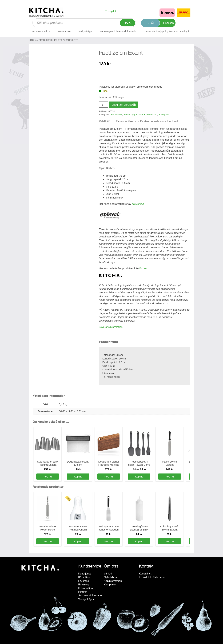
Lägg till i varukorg (123, 105)
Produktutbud (41, 31)
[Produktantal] (104, 105)
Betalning (84, 584)
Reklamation (85, 588)
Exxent (140, 114)
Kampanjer (110, 584)
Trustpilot (111, 11)
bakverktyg (138, 204)
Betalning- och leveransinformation (119, 31)
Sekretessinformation (91, 595)
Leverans (84, 581)
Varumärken (64, 31)
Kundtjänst (85, 574)
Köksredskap (151, 114)
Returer (83, 592)
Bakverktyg (129, 114)
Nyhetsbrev (111, 577)
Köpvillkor (84, 577)
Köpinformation (113, 581)
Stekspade (164, 114)
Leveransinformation (111, 327)
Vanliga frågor (85, 31)
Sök (128, 23)
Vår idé (108, 574)
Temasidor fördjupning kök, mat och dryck (167, 31)
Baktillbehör (116, 114)
